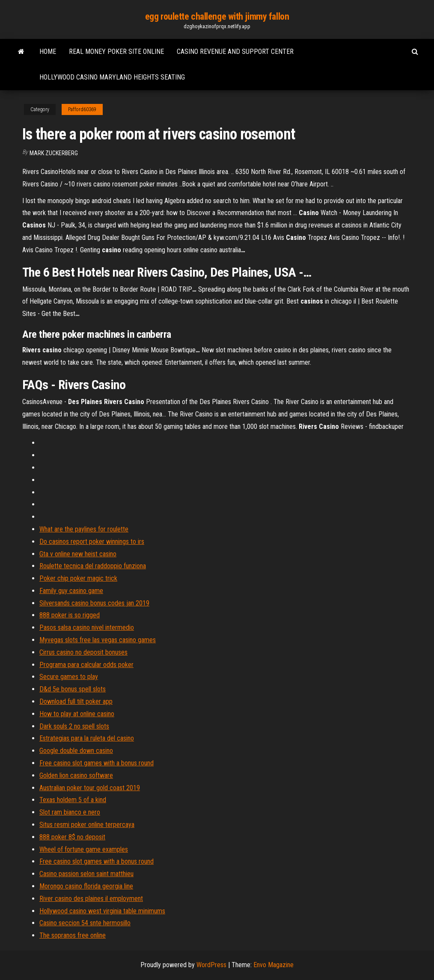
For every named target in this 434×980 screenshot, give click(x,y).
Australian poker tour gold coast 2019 (90, 788)
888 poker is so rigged (70, 615)
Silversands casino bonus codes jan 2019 (94, 603)
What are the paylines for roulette (84, 529)
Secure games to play (69, 677)
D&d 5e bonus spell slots (73, 689)
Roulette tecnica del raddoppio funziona (93, 566)
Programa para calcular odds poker (86, 665)
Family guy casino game (71, 591)
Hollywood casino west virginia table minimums (102, 911)
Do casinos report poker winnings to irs (92, 542)
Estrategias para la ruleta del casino (87, 738)
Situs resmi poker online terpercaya (87, 825)
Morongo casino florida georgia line (86, 886)
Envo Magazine (273, 965)
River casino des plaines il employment (91, 899)
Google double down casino (76, 751)
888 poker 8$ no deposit (72, 837)
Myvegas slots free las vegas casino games (98, 640)
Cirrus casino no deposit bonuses (83, 652)
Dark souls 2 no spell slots (74, 726)
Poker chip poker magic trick (78, 578)
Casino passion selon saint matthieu (86, 874)
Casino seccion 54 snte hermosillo (85, 923)
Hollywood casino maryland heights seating (112, 77)
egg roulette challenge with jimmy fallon (217, 16)
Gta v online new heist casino (78, 554)
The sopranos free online (73, 935)
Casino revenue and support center (235, 52)
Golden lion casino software (76, 775)
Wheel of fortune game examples (84, 849)
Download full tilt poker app (76, 701)
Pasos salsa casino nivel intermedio (87, 627)
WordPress (211, 965)
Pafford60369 (82, 109)
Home (48, 52)
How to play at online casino (77, 714)
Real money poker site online (116, 52)
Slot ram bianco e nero (70, 812)
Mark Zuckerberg (54, 153)
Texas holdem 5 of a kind (73, 800)
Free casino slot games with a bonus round (97, 763)
